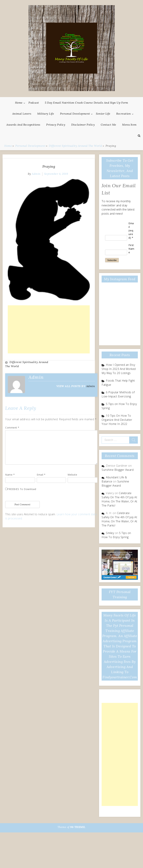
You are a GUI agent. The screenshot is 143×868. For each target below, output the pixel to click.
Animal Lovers (22, 114)
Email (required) (131, 230)
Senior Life (103, 114)
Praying (49, 166)
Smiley (110, 533)
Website (72, 475)
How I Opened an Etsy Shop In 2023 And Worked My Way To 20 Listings (119, 369)
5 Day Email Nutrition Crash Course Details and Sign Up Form (87, 103)
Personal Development (75, 114)
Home (19, 103)
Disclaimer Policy (83, 125)
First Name (131, 249)
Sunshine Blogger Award (118, 470)
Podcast (34, 103)
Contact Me (109, 125)
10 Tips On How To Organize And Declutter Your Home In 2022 (117, 420)
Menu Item (129, 125)
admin (36, 174)
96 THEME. (78, 827)
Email (41, 475)
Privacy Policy (56, 125)
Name (10, 475)
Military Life (46, 114)
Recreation (124, 114)
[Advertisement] (49, 329)
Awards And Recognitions (23, 125)
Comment (12, 428)
